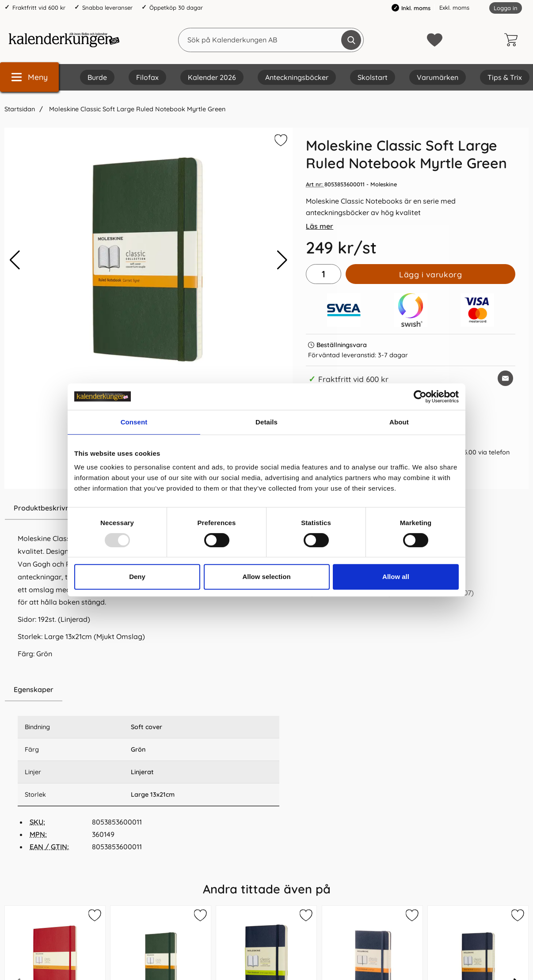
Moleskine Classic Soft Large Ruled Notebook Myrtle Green (136, 109)
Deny (137, 577)
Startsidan (20, 109)
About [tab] (399, 422)
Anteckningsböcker (297, 77)
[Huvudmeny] (29, 77)
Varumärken (438, 77)
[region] (148, 690)
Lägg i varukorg (430, 274)
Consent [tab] (134, 422)
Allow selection (266, 577)
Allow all (396, 577)
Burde (97, 77)
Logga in (506, 8)
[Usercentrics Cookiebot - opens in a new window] (420, 397)
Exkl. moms (454, 8)
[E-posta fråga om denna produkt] (505, 378)
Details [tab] (266, 422)
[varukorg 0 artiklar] (513, 40)
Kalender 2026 (212, 77)
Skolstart (373, 77)
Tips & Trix (505, 77)
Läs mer (320, 226)
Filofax (147, 77)
